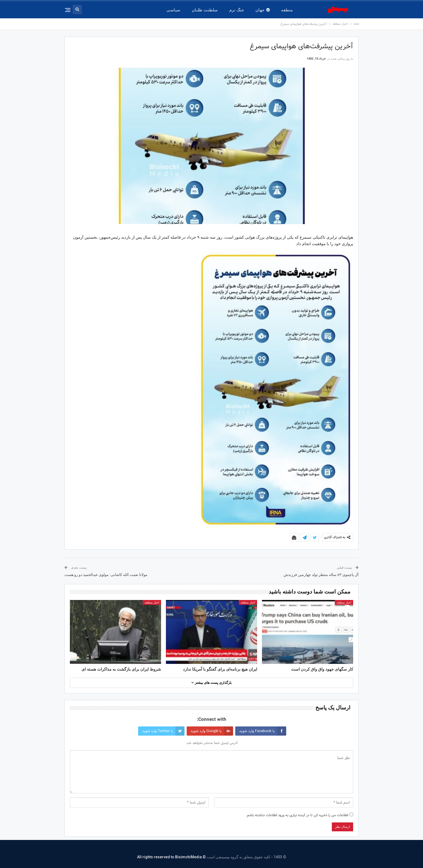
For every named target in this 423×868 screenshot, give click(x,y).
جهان (263, 10)
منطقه (287, 10)
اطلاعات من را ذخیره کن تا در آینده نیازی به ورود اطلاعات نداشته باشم (298, 815)
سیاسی (173, 10)
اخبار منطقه (344, 603)
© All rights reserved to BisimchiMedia (171, 857)
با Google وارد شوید (212, 731)
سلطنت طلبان (205, 10)
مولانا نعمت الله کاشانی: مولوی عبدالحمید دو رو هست (106, 575)
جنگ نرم (237, 10)
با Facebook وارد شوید (263, 731)
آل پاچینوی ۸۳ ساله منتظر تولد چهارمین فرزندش (321, 575)
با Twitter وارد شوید (163, 731)
